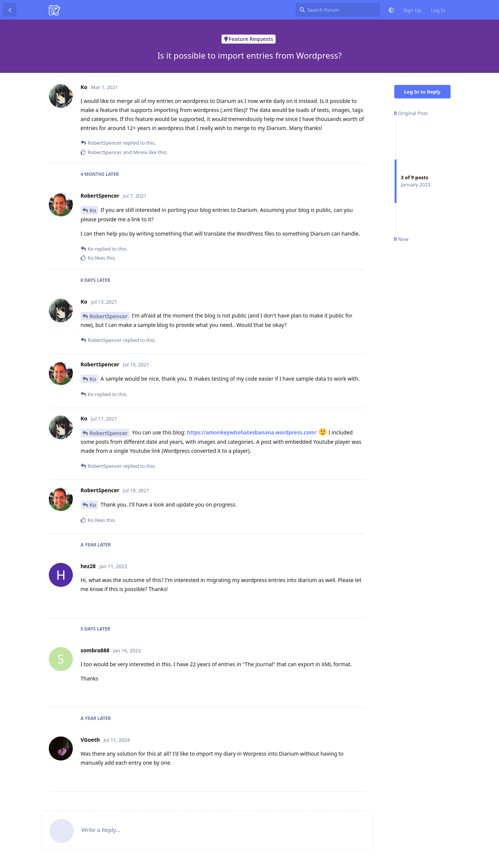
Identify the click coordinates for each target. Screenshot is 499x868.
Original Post (411, 113)
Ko (93, 210)
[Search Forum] (338, 10)
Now (401, 239)
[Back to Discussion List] (10, 10)
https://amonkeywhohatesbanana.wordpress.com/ (252, 432)
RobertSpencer (109, 316)
